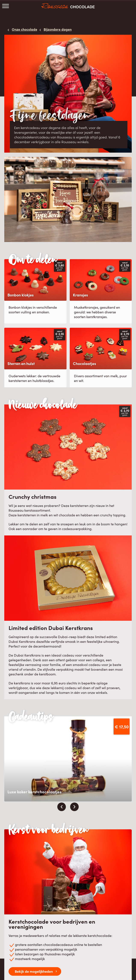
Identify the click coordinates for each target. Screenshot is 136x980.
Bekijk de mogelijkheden (34, 971)
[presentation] (62, 807)
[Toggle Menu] (6, 6)
